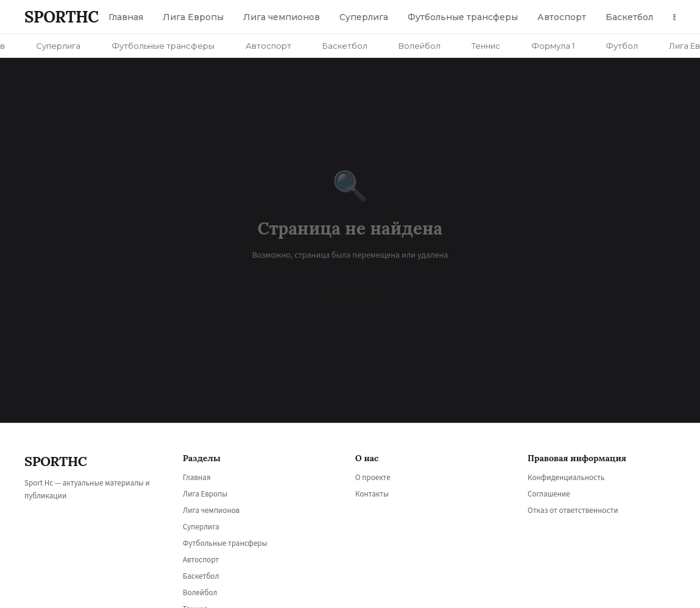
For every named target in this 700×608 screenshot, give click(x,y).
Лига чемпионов (211, 511)
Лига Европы (205, 494)
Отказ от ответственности (573, 511)
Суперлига (201, 527)
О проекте (373, 478)
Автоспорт (201, 560)
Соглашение (549, 494)
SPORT (62, 17)
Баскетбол (201, 576)
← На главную (350, 291)
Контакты (372, 494)
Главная (197, 478)
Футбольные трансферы (225, 543)
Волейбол (200, 593)
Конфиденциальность (566, 478)
